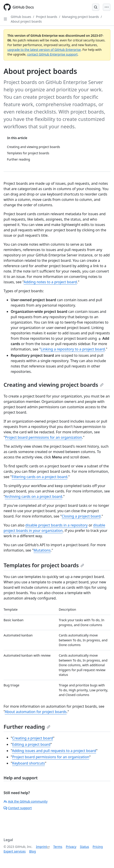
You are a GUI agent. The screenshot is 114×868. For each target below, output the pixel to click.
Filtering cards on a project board (39, 477)
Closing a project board (81, 516)
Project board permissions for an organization (44, 437)
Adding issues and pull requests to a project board (54, 751)
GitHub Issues (21, 17)
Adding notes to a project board (50, 282)
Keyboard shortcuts (29, 763)
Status (84, 847)
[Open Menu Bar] (107, 7)
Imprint (42, 847)
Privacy (71, 847)
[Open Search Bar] (96, 7)
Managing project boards (80, 17)
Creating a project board (33, 738)
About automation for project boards (36, 712)
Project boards (47, 17)
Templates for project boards (44, 565)
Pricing (98, 847)
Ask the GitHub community (26, 801)
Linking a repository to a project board (73, 349)
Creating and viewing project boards (54, 385)
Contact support (18, 808)
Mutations (42, 550)
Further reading (27, 727)
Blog (33, 851)
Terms (58, 847)
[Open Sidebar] (5, 19)
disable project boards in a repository (56, 525)
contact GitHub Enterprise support (52, 54)
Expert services (15, 851)
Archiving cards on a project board (33, 496)
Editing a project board (31, 744)
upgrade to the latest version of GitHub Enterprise (44, 50)
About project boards (26, 21)
